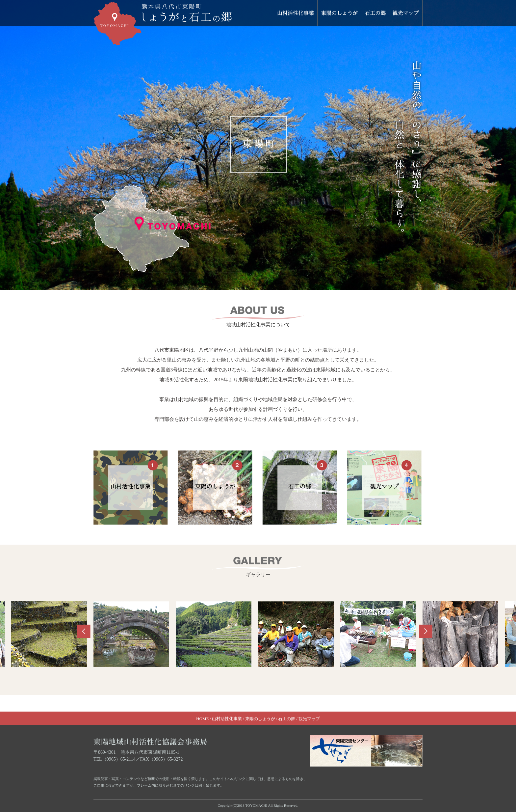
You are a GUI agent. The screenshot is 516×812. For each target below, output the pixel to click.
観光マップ (309, 719)
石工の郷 (287, 719)
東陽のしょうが (260, 719)
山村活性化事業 (227, 719)
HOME (202, 719)
